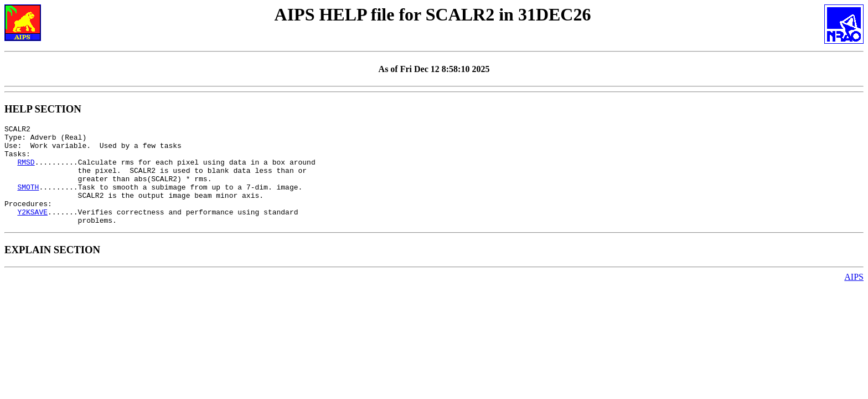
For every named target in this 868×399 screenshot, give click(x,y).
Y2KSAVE (32, 230)
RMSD (26, 170)
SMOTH (28, 200)
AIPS (854, 297)
